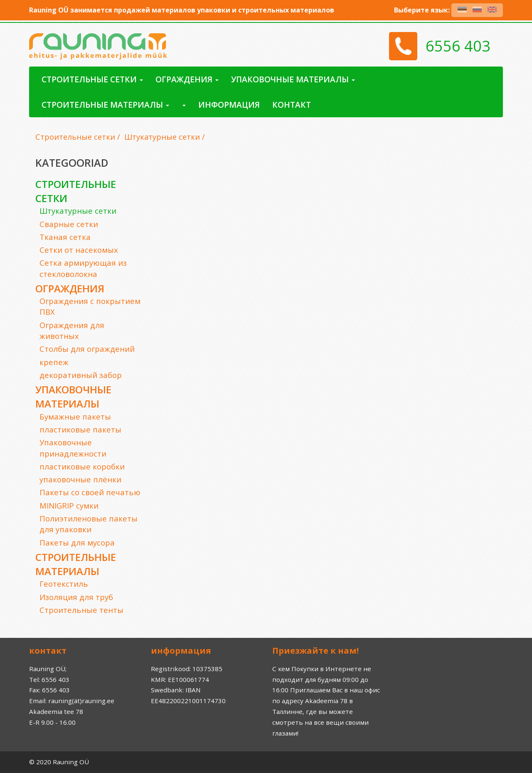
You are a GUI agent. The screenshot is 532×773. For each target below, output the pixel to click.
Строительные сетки (75, 137)
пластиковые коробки (82, 466)
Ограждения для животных (72, 330)
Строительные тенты (81, 610)
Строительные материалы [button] (105, 105)
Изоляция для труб (76, 597)
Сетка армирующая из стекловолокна (83, 268)
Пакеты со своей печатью (90, 492)
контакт (292, 105)
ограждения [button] (187, 79)
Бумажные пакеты (75, 416)
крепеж (54, 362)
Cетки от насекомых (79, 250)
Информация (229, 105)
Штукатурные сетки (162, 137)
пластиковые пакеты (80, 429)
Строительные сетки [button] (92, 79)
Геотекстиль (64, 584)
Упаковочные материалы (73, 396)
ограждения (70, 288)
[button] (184, 105)
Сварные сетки (69, 224)
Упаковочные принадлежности (73, 448)
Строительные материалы (76, 564)
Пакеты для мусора (77, 542)
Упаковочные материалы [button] (293, 79)
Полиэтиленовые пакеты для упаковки (89, 524)
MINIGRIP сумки (69, 505)
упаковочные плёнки (80, 479)
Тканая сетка (65, 237)
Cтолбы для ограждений (87, 349)
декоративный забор (81, 375)
